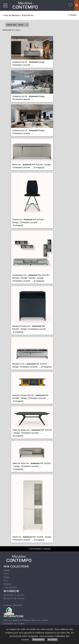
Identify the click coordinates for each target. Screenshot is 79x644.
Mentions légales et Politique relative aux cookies (26, 620)
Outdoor (7, 584)
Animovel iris (28, 15)
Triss (6, 580)
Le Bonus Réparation (13, 605)
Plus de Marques (12, 15)
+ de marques (10, 587)
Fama (6, 574)
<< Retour (72, 15)
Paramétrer (38, 640)
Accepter (53, 640)
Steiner (7, 570)
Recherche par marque (14, 598)
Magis (6, 577)
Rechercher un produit (14, 595)
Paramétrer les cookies (14, 624)
